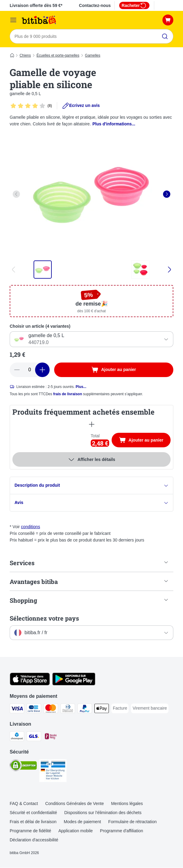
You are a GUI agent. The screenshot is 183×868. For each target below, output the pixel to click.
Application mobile (76, 831)
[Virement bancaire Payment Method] (150, 709)
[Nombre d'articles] (30, 370)
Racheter (134, 5)
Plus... (81, 387)
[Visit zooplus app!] (30, 684)
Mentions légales (127, 804)
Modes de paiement (82, 822)
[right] (167, 194)
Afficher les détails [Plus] (92, 460)
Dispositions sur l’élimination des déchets (103, 813)
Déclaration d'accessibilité (34, 840)
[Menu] (13, 20)
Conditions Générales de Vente (74, 804)
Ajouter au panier (145, 441)
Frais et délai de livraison (33, 822)
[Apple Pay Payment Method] (102, 710)
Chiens (25, 55)
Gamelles (93, 55)
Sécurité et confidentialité (33, 813)
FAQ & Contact (24, 804)
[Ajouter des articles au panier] (42, 370)
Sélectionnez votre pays (44, 618)
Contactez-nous (95, 5)
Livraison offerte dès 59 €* (36, 5)
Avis (92, 503)
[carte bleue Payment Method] (34, 710)
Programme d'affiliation (122, 831)
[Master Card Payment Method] (51, 710)
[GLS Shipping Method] (34, 738)
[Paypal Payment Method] (85, 710)
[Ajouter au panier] (114, 370)
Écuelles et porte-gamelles (58, 55)
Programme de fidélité (30, 831)
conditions (30, 527)
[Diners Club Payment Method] (68, 710)
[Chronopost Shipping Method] (17, 738)
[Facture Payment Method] (120, 709)
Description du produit (92, 486)
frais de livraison (68, 394)
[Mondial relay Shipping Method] (51, 738)
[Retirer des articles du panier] (17, 370)
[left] (16, 194)
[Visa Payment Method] (17, 710)
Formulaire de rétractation (132, 822)
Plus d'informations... (114, 124)
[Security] (23, 767)
